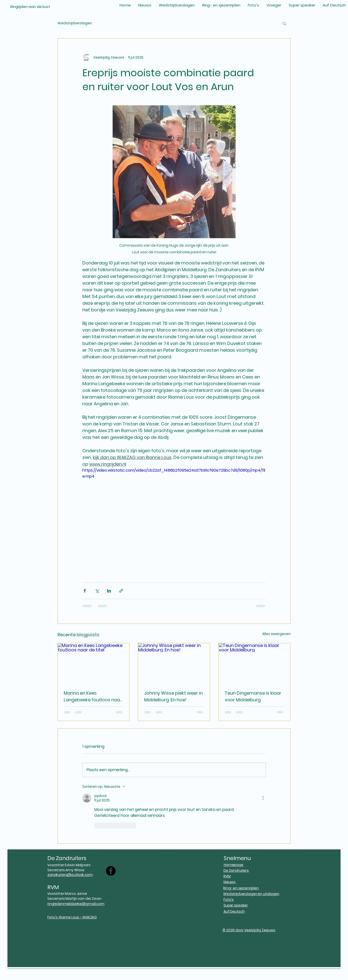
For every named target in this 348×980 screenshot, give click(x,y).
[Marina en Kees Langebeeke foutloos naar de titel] (94, 663)
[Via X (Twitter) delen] (97, 591)
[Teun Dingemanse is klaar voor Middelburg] (255, 663)
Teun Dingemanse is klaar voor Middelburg (253, 696)
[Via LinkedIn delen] (109, 591)
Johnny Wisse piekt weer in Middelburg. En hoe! (173, 696)
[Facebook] (111, 871)
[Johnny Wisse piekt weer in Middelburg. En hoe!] (174, 663)
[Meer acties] (263, 798)
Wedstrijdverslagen (75, 23)
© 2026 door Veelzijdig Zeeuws (249, 930)
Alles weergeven (276, 634)
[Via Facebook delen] (85, 591)
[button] (284, 23)
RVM (53, 887)
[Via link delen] (121, 591)
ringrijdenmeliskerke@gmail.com (76, 904)
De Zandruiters (67, 858)
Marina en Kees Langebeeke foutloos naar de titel (93, 697)
